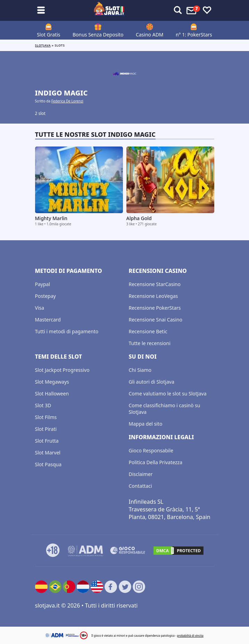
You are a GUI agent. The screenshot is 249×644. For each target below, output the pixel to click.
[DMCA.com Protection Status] (179, 551)
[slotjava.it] (109, 10)
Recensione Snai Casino (156, 320)
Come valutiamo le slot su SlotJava (168, 394)
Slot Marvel (48, 453)
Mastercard (48, 320)
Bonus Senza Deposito (98, 35)
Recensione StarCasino (155, 284)
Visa (40, 308)
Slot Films (46, 417)
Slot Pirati (46, 429)
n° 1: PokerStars (194, 35)
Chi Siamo (140, 370)
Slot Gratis (48, 35)
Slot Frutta (47, 441)
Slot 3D (43, 405)
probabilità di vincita (190, 635)
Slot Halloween (52, 394)
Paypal (43, 284)
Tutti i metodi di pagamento (67, 331)
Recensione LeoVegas (153, 296)
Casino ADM (150, 35)
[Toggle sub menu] (41, 10)
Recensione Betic (148, 331)
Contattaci (140, 486)
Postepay (45, 296)
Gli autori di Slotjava (152, 382)
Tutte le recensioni (150, 343)
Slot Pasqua (48, 464)
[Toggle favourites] (207, 10)
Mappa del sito (146, 424)
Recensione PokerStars (155, 308)
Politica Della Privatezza (156, 462)
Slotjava (43, 45)
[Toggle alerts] (178, 10)
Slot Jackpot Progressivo (62, 370)
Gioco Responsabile (151, 450)
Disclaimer (141, 474)
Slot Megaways (52, 382)
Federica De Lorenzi (67, 101)
